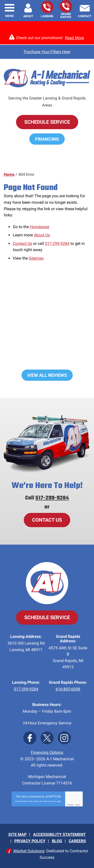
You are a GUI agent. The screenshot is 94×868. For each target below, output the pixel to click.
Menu (10, 16)
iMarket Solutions (29, 851)
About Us (42, 235)
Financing (47, 139)
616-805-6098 (66, 6)
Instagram (64, 738)
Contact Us (22, 243)
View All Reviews (47, 375)
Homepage (39, 227)
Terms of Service (50, 801)
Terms (78, 805)
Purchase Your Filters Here (47, 52)
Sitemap (36, 258)
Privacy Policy (33, 801)
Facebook (30, 738)
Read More (74, 38)
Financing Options (47, 752)
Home (9, 174)
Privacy (70, 805)
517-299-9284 (47, 7)
